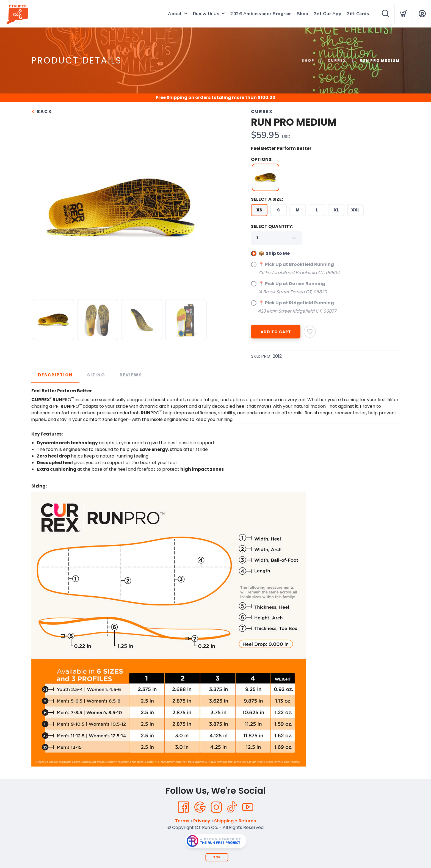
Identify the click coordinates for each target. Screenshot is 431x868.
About (175, 14)
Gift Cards (358, 14)
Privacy (202, 821)
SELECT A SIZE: (267, 199)
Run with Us (206, 14)
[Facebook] (183, 807)
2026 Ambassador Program (261, 14)
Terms (182, 821)
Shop (303, 14)
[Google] (200, 807)
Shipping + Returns (235, 821)
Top (217, 857)
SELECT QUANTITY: (272, 226)
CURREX (337, 61)
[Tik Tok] (232, 807)
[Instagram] (216, 807)
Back (42, 111)
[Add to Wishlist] (310, 332)
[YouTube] (248, 807)
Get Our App (328, 14)
